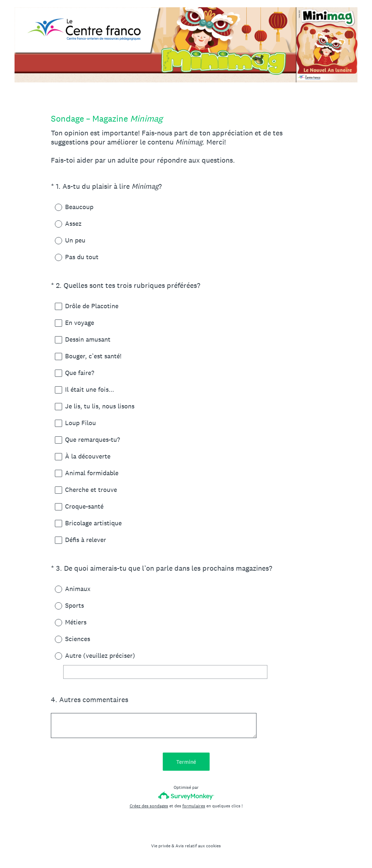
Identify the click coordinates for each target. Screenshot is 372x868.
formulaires (194, 806)
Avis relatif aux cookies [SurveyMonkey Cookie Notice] (198, 846)
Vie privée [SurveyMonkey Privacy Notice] (161, 846)
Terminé (186, 762)
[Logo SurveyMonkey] (186, 796)
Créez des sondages (149, 806)
